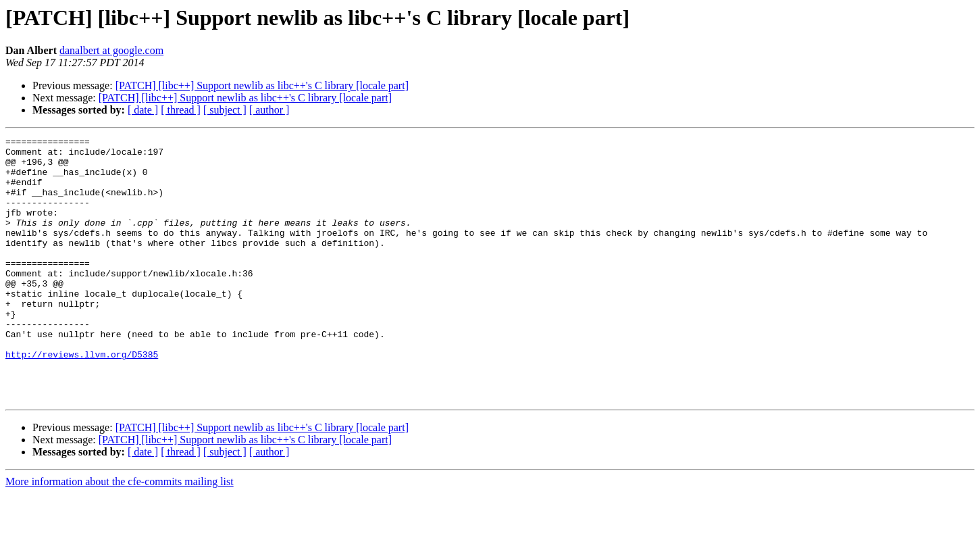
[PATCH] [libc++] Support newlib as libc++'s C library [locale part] (262, 85)
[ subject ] (225, 110)
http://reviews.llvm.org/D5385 (82, 399)
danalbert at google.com (111, 50)
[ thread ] (181, 110)
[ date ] (143, 110)
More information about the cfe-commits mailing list (120, 534)
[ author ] (269, 110)
